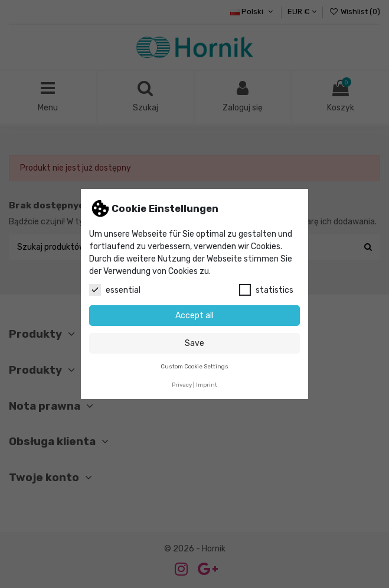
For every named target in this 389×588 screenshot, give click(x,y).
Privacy (182, 385)
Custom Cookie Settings (194, 366)
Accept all (194, 316)
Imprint (207, 385)
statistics (266, 290)
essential (115, 290)
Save (194, 343)
